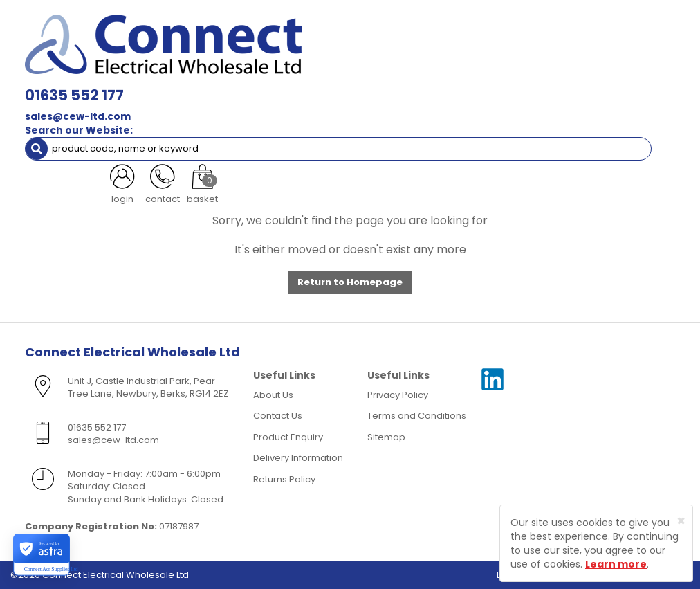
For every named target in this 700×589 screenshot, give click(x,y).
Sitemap (386, 437)
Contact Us (278, 416)
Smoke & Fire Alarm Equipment (163, 102)
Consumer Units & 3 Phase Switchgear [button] (532, 74)
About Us (273, 395)
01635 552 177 (209, 20)
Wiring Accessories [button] (373, 74)
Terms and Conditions (417, 416)
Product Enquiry (288, 437)
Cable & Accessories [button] (252, 74)
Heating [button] (556, 102)
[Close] (681, 521)
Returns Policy (284, 479)
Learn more (616, 564)
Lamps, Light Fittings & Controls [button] (108, 74)
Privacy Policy (398, 395)
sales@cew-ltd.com (212, 42)
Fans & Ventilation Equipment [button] (444, 102)
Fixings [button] (54, 102)
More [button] (232, 130)
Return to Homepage (350, 282)
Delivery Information (298, 458)
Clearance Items (73, 130)
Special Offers (163, 130)
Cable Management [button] (303, 102)
